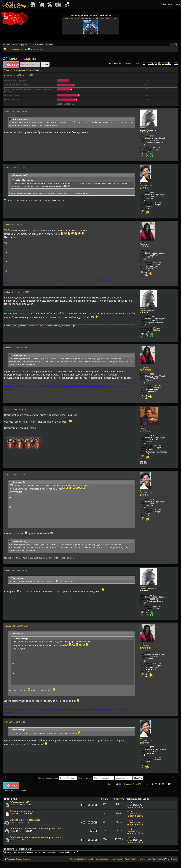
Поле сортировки (96, 778)
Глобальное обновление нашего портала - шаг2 (36, 837)
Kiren (129, 820)
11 (92, 805)
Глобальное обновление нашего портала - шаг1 (36, 829)
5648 (155, 148)
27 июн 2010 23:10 (18, 167)
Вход (163, 4)
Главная (7, 45)
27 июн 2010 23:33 (22, 570)
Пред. (7, 777)
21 (92, 840)
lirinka (9, 225)
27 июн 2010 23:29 (18, 474)
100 (176, 63)
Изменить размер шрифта (172, 45)
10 (89, 805)
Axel (8, 409)
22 (95, 840)
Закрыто (13, 65)
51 (149, 63)
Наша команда (116, 859)
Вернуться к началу (176, 160)
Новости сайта (47, 45)
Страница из (133, 63)
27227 (155, 448)
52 (153, 63)
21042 (155, 262)
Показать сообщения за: (57, 778)
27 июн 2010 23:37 (20, 626)
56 (166, 63)
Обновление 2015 (20, 802)
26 (95, 822)
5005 (155, 150)
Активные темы (37, 49)
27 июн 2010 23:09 (22, 112)
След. (174, 777)
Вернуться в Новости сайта (16, 790)
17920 (155, 203)
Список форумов (21, 45)
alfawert (9, 112)
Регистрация (174, 4)
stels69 (130, 838)
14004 (155, 446)
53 (156, 63)
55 (163, 63)
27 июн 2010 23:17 (20, 225)
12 (95, 805)
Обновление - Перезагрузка (25, 820)
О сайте (35, 45)
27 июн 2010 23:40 (18, 722)
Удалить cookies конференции (138, 859)
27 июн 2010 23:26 (19, 409)
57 (170, 63)
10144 (155, 205)
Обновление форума (19, 59)
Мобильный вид (176, 45)
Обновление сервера (22, 811)
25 (92, 822)
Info (90, 863)
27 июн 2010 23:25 (22, 292)
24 (89, 822)
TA (7, 167)
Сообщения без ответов (17, 49)
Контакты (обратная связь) (81, 859)
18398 (155, 264)
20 (89, 840)
